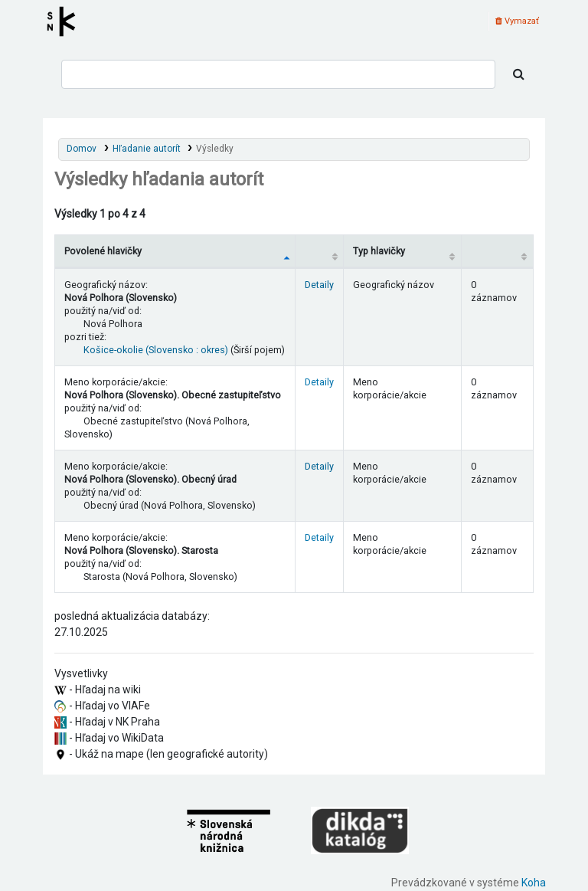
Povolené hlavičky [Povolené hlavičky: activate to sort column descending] (103, 251)
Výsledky (215, 149)
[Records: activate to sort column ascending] (497, 251)
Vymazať (517, 21)
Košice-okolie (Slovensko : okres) (156, 350)
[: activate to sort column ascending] (320, 251)
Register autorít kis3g (66, 21)
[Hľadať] (519, 74)
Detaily (319, 285)
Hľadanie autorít (147, 149)
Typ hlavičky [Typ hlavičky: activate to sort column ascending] (379, 251)
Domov (82, 149)
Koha (534, 883)
